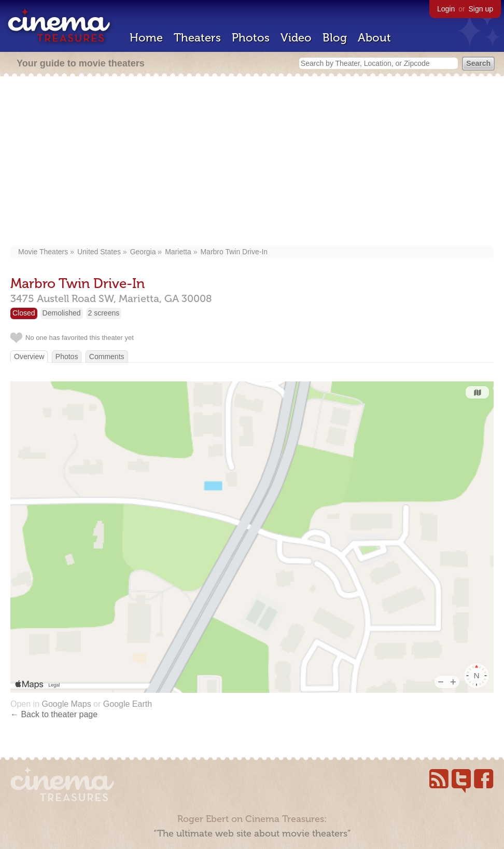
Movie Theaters (43, 252)
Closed (24, 313)
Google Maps (66, 704)
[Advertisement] (252, 162)
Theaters (197, 38)
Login (446, 9)
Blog (335, 38)
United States (99, 252)
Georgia (143, 252)
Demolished (62, 313)
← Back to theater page (54, 714)
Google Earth (128, 704)
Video (296, 38)
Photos (251, 38)
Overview (29, 357)
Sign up (481, 9)
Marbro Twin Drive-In (234, 252)
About (374, 38)
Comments (107, 357)
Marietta (178, 252)
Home (146, 38)
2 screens (104, 313)
